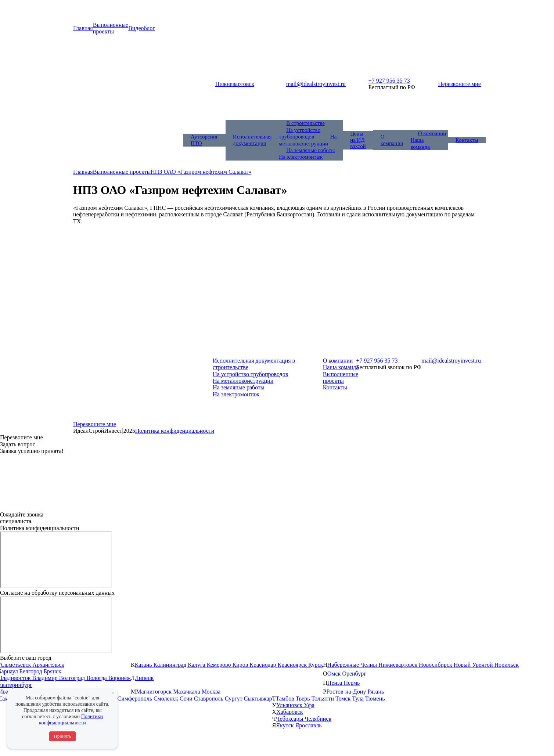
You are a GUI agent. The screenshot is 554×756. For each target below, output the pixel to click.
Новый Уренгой (474, 665)
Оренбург (354, 674)
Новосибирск (436, 665)
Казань (144, 665)
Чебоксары (290, 719)
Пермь (352, 683)
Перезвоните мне (459, 84)
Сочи (187, 699)
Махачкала (187, 692)
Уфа (309, 705)
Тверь (304, 699)
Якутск (285, 725)
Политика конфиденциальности (175, 431)
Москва (211, 692)
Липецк (144, 678)
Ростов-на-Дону (347, 692)
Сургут (234, 699)
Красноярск (293, 665)
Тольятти (324, 699)
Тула (358, 699)
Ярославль (309, 725)
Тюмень (375, 699)
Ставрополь (209, 699)
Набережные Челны (353, 665)
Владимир (46, 678)
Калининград (171, 665)
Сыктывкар (258, 699)
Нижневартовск (399, 665)
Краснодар (263, 665)
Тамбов (285, 699)
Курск (316, 665)
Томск (344, 699)
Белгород (32, 671)
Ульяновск (290, 705)
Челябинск (318, 719)
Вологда (97, 678)
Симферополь (135, 699)
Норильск (506, 665)
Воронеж (120, 678)
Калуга (197, 665)
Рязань (376, 692)
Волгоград (73, 678)
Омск (335, 674)
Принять (62, 736)
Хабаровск (289, 712)
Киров (241, 665)
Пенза (336, 683)
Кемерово (220, 665)
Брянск (53, 671)
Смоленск (167, 699)
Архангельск (48, 665)
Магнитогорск (154, 692)
